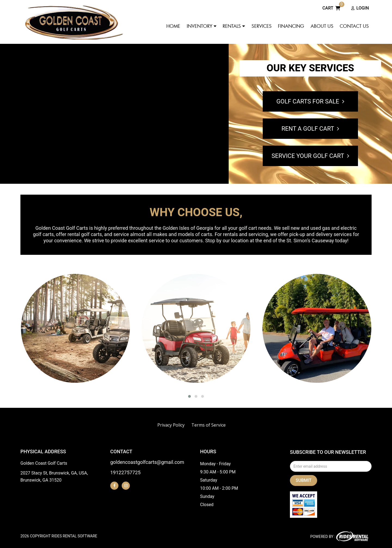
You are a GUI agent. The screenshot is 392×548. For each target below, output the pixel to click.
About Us (322, 26)
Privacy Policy (171, 425)
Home (173, 26)
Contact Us (354, 26)
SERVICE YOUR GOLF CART (310, 156)
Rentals (234, 26)
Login (360, 8)
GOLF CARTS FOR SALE (310, 101)
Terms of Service (209, 425)
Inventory (202, 26)
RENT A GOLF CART (310, 129)
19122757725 (125, 473)
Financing (291, 26)
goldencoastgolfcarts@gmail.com (147, 462)
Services (262, 26)
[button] (189, 396)
